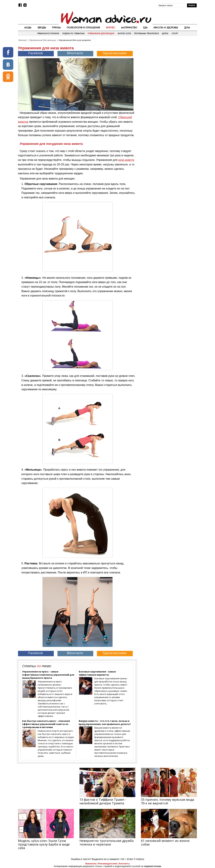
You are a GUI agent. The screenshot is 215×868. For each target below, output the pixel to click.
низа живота (126, 160)
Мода (28, 28)
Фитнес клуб (124, 33)
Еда (145, 28)
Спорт (175, 33)
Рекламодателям (107, 864)
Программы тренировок (146, 33)
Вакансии (91, 864)
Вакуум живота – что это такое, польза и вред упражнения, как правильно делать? (105, 722)
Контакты (124, 864)
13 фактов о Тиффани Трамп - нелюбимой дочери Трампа (103, 801)
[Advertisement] (167, 68)
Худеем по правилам (73, 33)
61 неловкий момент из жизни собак (165, 842)
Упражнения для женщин (101, 33)
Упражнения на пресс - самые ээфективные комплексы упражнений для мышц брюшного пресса (48, 675)
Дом (187, 28)
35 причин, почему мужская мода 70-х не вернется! (167, 801)
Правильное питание (48, 33)
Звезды (42, 28)
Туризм (56, 28)
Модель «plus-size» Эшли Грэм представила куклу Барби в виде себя (44, 844)
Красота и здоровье (166, 28)
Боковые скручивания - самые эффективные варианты (97, 673)
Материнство (129, 28)
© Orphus (139, 859)
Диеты (165, 33)
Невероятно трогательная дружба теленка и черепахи (107, 842)
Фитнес (110, 28)
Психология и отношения (83, 28)
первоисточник (153, 866)
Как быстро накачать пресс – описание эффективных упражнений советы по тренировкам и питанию (46, 724)
